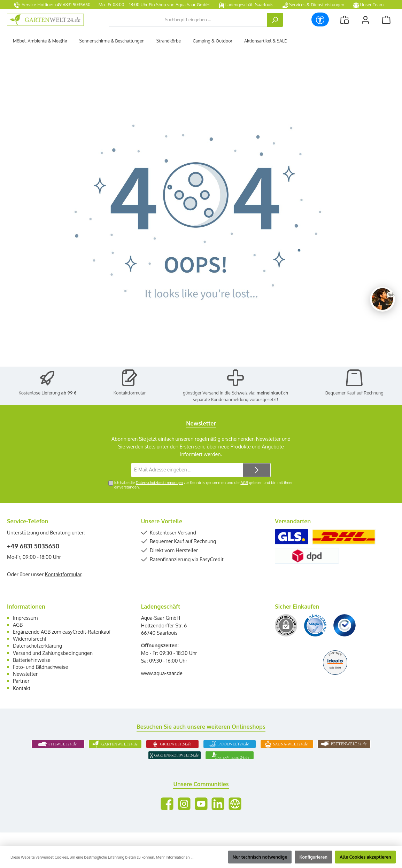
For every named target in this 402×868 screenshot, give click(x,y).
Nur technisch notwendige (260, 857)
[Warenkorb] (386, 20)
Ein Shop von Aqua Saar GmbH (179, 5)
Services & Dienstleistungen (313, 5)
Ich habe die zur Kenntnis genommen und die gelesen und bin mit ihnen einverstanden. (204, 485)
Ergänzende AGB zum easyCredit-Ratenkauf (62, 632)
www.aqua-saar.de (162, 673)
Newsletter (25, 674)
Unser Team (369, 5)
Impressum (25, 618)
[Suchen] (275, 20)
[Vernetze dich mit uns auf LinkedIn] (218, 804)
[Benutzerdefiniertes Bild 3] (345, 625)
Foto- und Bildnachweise (40, 667)
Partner (21, 681)
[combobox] (188, 20)
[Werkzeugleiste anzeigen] (320, 19)
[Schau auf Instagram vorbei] (184, 804)
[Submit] (257, 470)
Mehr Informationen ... (175, 857)
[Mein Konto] (365, 20)
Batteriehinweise (32, 660)
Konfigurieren (313, 857)
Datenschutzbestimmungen (159, 483)
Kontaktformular (130, 393)
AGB (244, 483)
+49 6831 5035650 (33, 546)
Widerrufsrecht (30, 639)
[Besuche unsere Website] (235, 804)
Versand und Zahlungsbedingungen (53, 653)
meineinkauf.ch (272, 393)
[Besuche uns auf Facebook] (167, 804)
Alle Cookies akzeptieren (365, 857)
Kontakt (22, 688)
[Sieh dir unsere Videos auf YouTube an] (201, 804)
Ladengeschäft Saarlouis (246, 5)
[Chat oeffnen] (382, 299)
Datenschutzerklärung (37, 646)
